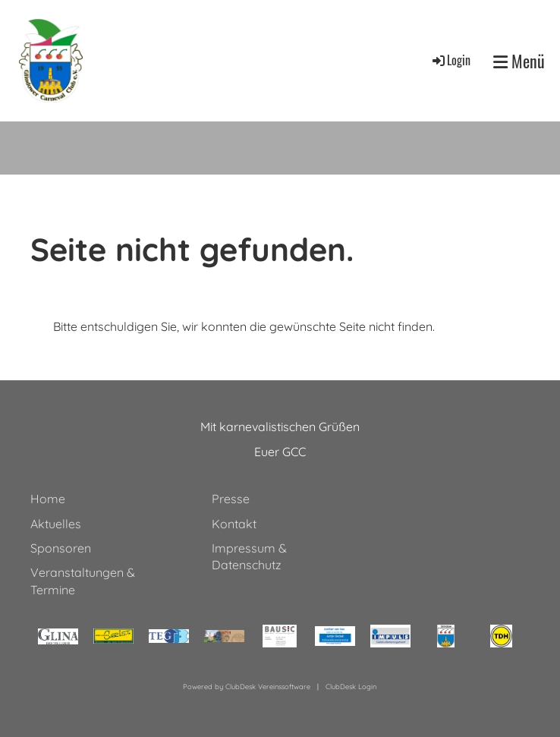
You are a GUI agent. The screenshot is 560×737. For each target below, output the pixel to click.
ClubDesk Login (351, 687)
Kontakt (234, 524)
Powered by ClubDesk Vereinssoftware (247, 687)
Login (450, 60)
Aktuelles (56, 524)
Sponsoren (61, 548)
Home (48, 499)
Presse (231, 499)
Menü (519, 61)
